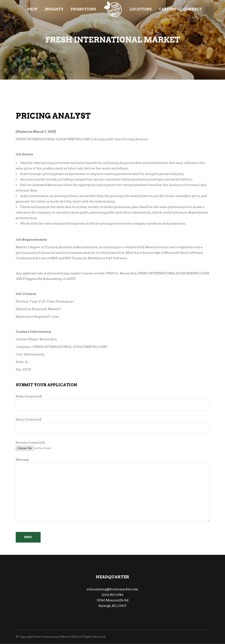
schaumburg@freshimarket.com (112, 589)
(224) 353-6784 (113, 595)
